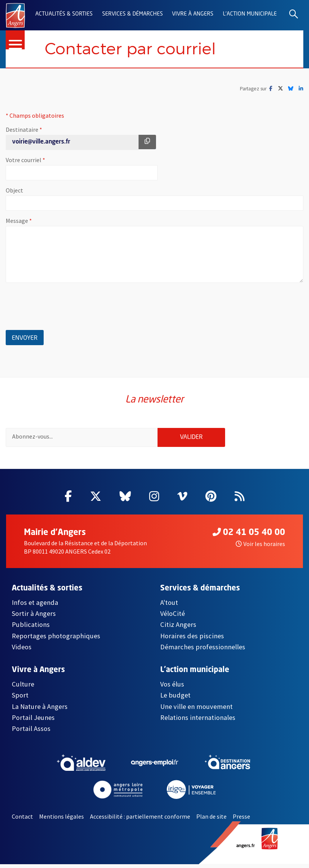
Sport (20, 699)
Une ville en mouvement (196, 710)
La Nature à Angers (40, 710)
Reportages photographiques (56, 640)
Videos (22, 651)
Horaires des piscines (192, 640)
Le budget (175, 699)
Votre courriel (49, 160)
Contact (22, 821)
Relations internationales (198, 722)
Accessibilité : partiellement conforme (140, 821)
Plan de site (211, 821)
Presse (241, 821)
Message (42, 221)
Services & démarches (132, 14)
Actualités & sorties (64, 14)
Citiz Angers (178, 629)
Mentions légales (61, 821)
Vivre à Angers (193, 14)
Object (14, 191)
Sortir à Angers (34, 618)
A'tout (169, 606)
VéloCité (173, 618)
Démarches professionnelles (203, 651)
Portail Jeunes (33, 722)
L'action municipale (250, 14)
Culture (23, 688)
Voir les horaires (260, 548)
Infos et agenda (35, 606)
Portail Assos (31, 733)
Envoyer (28, 337)
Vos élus (172, 688)
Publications (31, 629)
